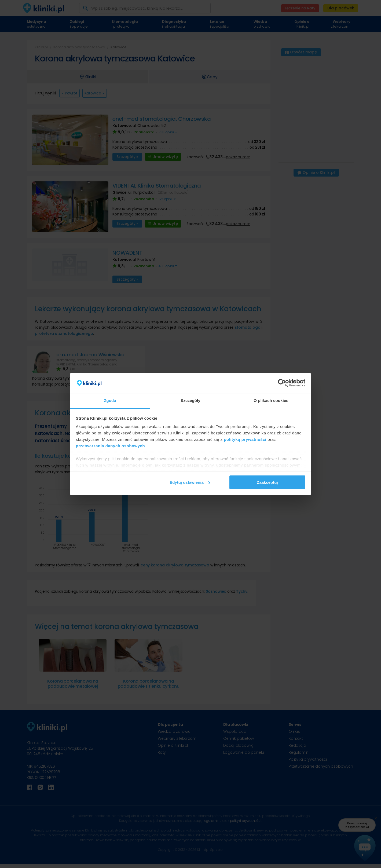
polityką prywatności (245, 439)
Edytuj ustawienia (190, 482)
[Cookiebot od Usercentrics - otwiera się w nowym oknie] (282, 383)
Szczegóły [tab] (190, 400)
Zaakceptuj (267, 482)
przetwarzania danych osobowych (111, 446)
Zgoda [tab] (110, 400)
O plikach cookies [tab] (271, 400)
